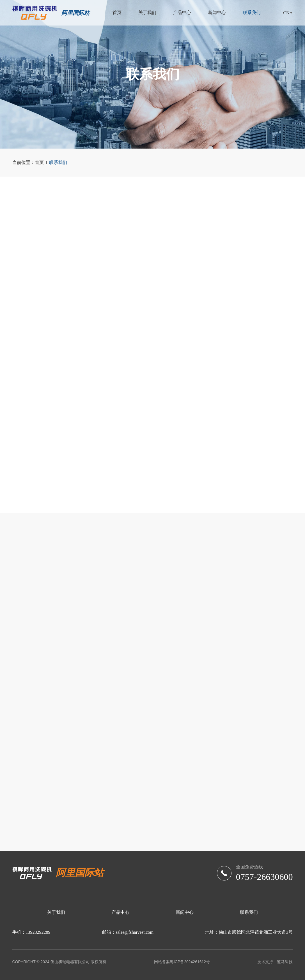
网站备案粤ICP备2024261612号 (182, 962)
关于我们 (147, 12)
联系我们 (252, 12)
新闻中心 (217, 12)
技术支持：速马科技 (275, 962)
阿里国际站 (75, 13)
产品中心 (182, 12)
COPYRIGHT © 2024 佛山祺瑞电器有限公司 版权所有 (59, 962)
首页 (117, 12)
